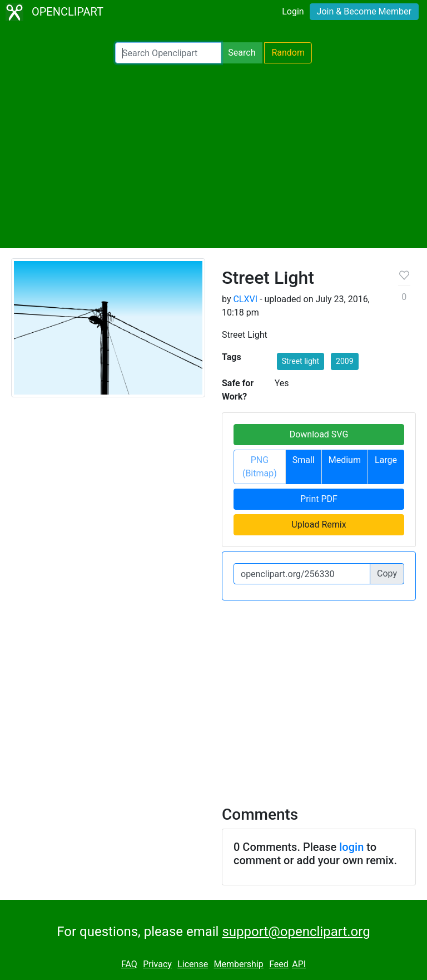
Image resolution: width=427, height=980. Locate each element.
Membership (238, 964)
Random (288, 53)
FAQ (129, 964)
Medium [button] (345, 460)
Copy (387, 573)
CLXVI (245, 299)
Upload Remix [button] (319, 525)
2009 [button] (344, 361)
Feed (279, 964)
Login (293, 11)
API (299, 964)
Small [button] (304, 460)
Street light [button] (301, 361)
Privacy (157, 964)
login (351, 847)
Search (242, 53)
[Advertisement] (213, 156)
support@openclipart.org (296, 932)
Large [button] (386, 460)
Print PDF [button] (319, 499)
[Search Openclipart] (168, 53)
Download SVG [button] (319, 434)
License (193, 964)
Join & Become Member (364, 11)
